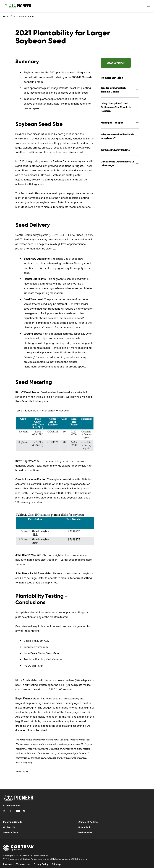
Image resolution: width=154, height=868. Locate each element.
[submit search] (6, 6)
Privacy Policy (41, 864)
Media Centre (85, 832)
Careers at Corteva (88, 822)
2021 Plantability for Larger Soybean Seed (25, 17)
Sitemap (56, 864)
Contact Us (9, 827)
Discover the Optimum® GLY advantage (117, 163)
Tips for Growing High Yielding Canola (113, 90)
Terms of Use (23, 864)
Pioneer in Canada (13, 822)
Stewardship (85, 827)
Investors (8, 864)
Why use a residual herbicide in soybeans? (117, 136)
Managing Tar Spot (112, 123)
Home (6, 17)
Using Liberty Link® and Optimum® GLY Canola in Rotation (116, 107)
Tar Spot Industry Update (115, 150)
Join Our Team (11, 832)
